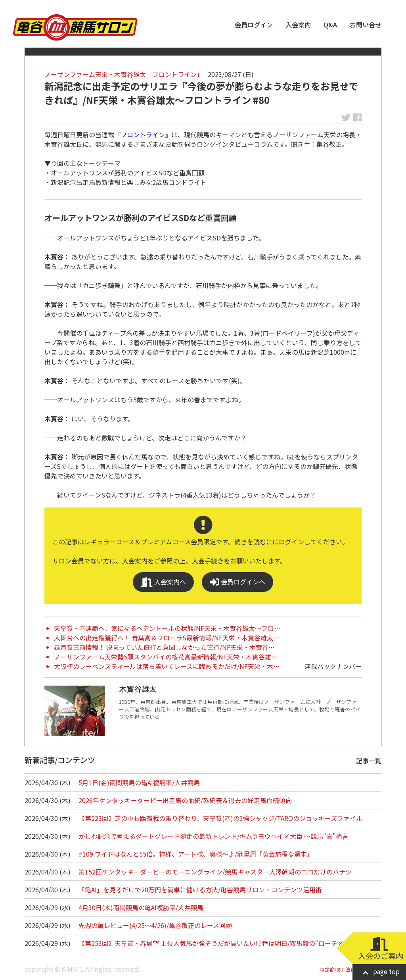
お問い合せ (366, 25)
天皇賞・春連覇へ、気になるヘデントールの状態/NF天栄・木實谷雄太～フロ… (167, 628)
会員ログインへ (237, 582)
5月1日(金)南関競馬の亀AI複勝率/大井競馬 (139, 782)
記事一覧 (369, 761)
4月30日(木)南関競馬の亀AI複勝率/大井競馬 (141, 907)
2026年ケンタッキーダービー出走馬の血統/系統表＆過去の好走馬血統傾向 (185, 800)
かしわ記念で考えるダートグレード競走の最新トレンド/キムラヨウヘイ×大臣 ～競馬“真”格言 (214, 836)
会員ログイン (254, 25)
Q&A (330, 25)
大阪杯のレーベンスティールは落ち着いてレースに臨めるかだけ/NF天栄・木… (167, 666)
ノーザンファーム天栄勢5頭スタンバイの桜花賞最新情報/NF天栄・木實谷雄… (166, 657)
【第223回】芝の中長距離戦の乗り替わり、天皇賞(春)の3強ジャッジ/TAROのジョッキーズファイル (220, 818)
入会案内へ (163, 582)
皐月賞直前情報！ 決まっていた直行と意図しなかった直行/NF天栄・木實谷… (164, 647)
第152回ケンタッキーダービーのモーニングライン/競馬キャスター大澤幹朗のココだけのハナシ (215, 872)
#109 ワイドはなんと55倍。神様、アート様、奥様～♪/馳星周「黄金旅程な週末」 (196, 854)
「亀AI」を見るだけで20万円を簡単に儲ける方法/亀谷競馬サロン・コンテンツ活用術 (200, 890)
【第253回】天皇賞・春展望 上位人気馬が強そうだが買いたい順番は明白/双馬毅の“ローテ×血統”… (222, 943)
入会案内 (298, 25)
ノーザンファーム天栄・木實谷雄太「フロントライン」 (124, 74)
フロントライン (143, 135)
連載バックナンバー (333, 666)
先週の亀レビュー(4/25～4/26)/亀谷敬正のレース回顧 (155, 925)
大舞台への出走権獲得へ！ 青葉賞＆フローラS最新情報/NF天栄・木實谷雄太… (167, 638)
